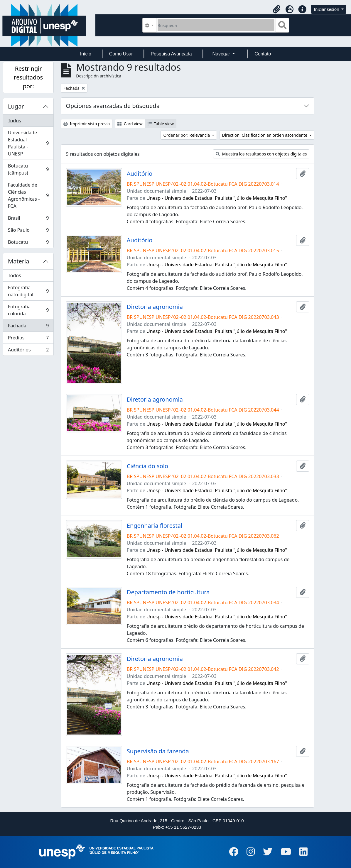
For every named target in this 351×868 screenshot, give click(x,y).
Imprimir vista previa (87, 124)
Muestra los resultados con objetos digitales (261, 154)
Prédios (28, 339)
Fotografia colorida (28, 310)
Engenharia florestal (155, 526)
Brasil (28, 219)
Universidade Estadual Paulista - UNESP (28, 143)
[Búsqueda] (216, 25)
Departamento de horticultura (168, 592)
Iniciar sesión (327, 9)
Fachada (28, 327)
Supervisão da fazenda (158, 751)
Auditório (140, 174)
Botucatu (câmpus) (28, 169)
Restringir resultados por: (28, 77)
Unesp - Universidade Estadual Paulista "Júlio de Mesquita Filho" (217, 198)
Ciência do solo (147, 466)
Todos (15, 121)
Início (86, 54)
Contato (263, 54)
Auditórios (28, 351)
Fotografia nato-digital (28, 291)
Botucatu (28, 243)
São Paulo (28, 231)
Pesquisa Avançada (171, 54)
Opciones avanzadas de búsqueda (113, 106)
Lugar (16, 106)
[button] (276, 9)
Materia (19, 261)
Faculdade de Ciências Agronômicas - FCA (28, 195)
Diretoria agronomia (155, 307)
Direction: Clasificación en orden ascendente (265, 135)
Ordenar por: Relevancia (187, 135)
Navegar (222, 54)
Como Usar (121, 54)
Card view (130, 124)
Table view (161, 124)
